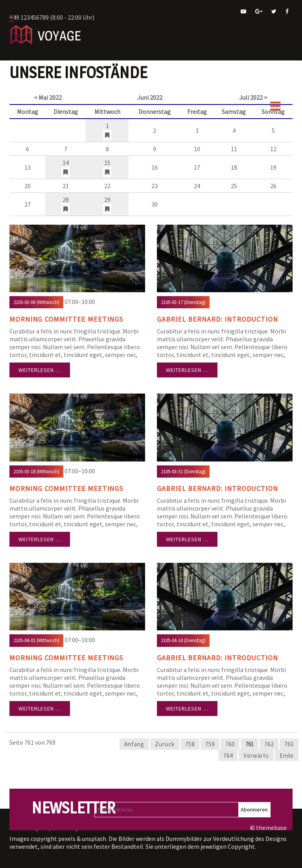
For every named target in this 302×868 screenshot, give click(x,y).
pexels (67, 839)
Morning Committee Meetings (66, 319)
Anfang (134, 744)
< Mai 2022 (48, 97)
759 (210, 744)
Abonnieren (254, 809)
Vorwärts (256, 755)
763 (289, 744)
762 (269, 744)
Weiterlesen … (40, 370)
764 (228, 755)
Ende (287, 755)
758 (190, 744)
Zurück (165, 744)
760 (230, 744)
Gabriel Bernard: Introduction (217, 319)
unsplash (94, 839)
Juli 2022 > (253, 97)
